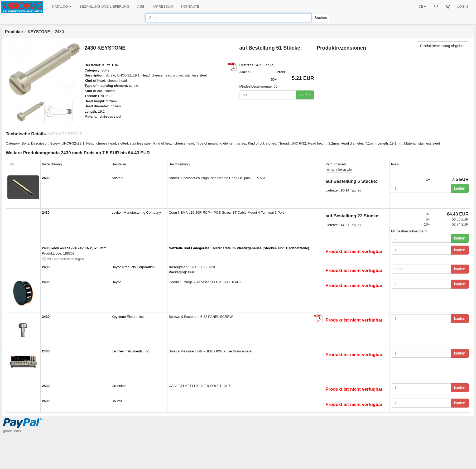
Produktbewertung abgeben (443, 46)
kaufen (305, 95)
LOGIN (463, 6)
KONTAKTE (190, 6)
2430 (46, 178)
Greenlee (119, 386)
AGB (141, 6)
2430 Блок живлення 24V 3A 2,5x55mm (74, 248)
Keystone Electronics (128, 317)
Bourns (117, 401)
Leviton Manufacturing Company (136, 212)
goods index (12, 431)
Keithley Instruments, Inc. (131, 351)
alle (340, 170)
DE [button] (422, 6)
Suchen (321, 18)
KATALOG (62, 6)
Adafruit (117, 178)
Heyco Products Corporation (133, 267)
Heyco (116, 282)
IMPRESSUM (163, 6)
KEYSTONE (112, 65)
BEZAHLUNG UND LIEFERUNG (104, 6)
